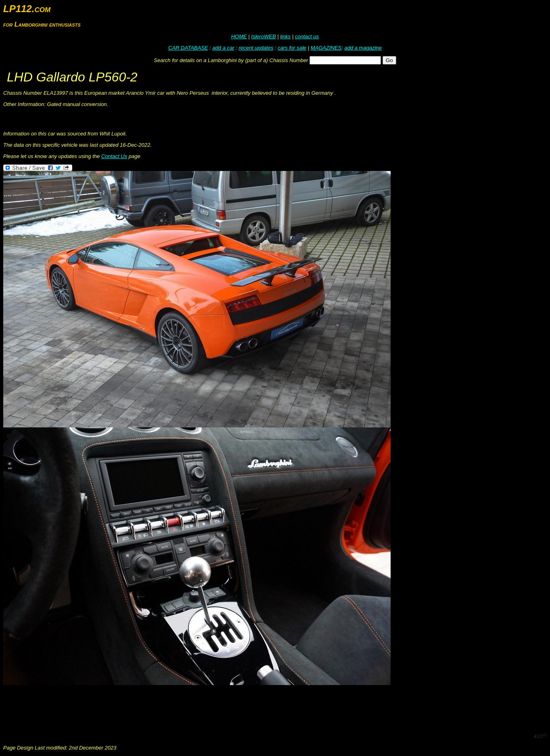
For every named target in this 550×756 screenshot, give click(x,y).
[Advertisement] (150, 708)
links (285, 36)
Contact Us (114, 156)
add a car (223, 48)
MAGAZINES (326, 48)
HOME (239, 36)
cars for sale (292, 48)
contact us (307, 36)
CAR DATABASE (188, 48)
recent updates (256, 48)
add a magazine (363, 48)
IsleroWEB (263, 36)
